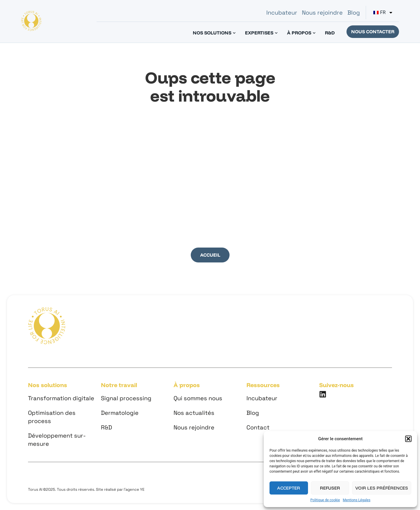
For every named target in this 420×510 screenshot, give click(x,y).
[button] (408, 439)
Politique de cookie (325, 500)
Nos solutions (48, 385)
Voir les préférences (382, 488)
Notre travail (119, 385)
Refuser (330, 488)
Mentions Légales (357, 500)
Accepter (289, 488)
